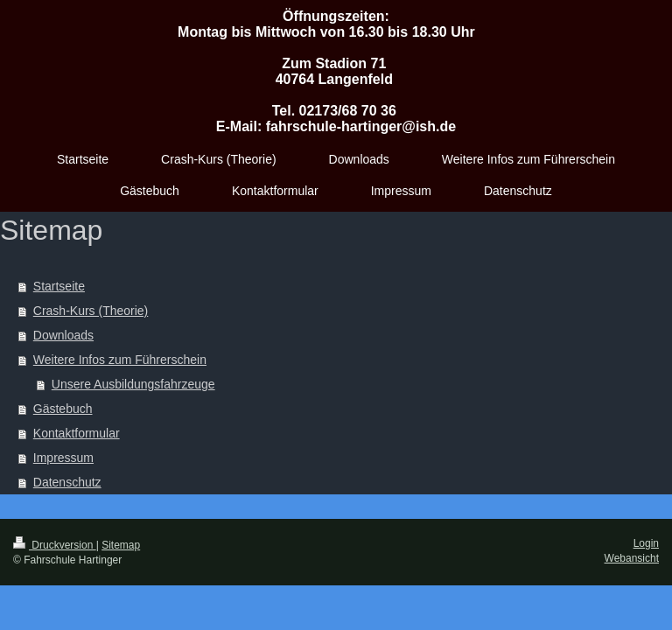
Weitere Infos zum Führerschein (120, 360)
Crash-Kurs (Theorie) (91, 311)
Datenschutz (67, 482)
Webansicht (632, 558)
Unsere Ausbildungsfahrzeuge (133, 384)
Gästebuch (63, 409)
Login (646, 543)
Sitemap (121, 545)
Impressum (63, 458)
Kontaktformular (77, 433)
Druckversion (55, 545)
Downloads (63, 335)
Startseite (59, 286)
